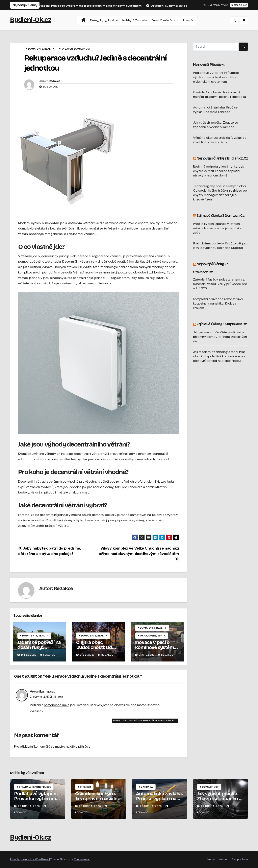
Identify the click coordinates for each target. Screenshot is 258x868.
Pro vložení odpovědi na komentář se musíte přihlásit (145, 721)
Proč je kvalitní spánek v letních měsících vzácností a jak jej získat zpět (218, 228)
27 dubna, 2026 (212, 806)
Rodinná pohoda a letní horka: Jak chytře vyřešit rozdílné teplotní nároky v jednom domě (219, 171)
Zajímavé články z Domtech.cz (221, 216)
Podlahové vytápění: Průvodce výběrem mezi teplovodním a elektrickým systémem (216, 77)
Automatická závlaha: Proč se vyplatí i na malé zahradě (215, 110)
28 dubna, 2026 (90, 806)
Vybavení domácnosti (76, 49)
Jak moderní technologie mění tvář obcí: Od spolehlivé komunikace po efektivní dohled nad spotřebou (219, 356)
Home (211, 859)
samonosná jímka (57, 705)
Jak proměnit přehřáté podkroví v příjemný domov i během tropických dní (220, 337)
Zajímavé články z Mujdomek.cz (222, 324)
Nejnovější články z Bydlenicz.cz (222, 158)
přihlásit (84, 746)
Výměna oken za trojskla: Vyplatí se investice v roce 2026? (220, 140)
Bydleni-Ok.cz (31, 20)
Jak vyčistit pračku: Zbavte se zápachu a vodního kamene (216, 125)
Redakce (55, 81)
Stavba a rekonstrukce (35, 787)
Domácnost (210, 787)
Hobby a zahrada (135, 20)
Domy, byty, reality (104, 20)
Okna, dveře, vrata (165, 20)
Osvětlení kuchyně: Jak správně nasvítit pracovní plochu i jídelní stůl (220, 94)
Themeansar (82, 859)
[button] (234, 20)
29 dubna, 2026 (29, 806)
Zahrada (147, 787)
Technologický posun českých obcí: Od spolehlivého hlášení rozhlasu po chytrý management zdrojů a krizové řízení (220, 193)
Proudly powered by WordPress (30, 859)
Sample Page (240, 859)
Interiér (188, 20)
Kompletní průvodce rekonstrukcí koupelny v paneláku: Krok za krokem (218, 303)
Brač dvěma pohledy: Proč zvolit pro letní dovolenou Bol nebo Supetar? (220, 246)
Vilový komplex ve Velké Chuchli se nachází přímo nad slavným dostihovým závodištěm (139, 553)
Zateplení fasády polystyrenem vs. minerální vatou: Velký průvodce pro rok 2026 (220, 284)
